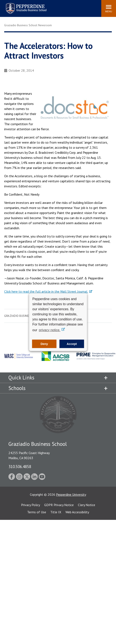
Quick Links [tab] (21, 378)
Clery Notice (87, 505)
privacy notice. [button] (50, 330)
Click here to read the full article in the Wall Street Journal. (46, 291)
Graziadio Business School (24, 316)
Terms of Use (37, 512)
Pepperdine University (71, 494)
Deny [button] (44, 344)
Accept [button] (72, 344)
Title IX (56, 512)
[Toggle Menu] (109, 8)
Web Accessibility (77, 512)
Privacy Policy (31, 505)
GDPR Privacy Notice (59, 505)
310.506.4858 (20, 466)
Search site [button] (41, 6)
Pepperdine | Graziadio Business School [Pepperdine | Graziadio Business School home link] (21, 6)
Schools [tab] (17, 388)
